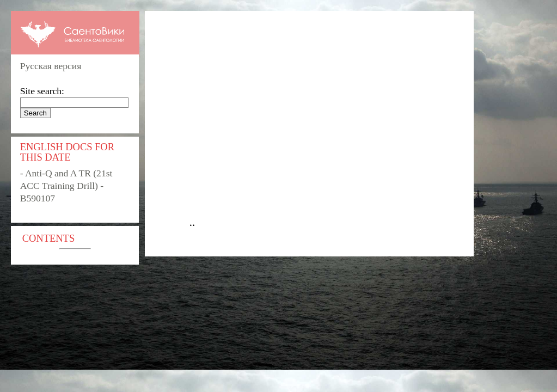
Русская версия (51, 66)
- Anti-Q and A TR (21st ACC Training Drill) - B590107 (66, 186)
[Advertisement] (315, 123)
